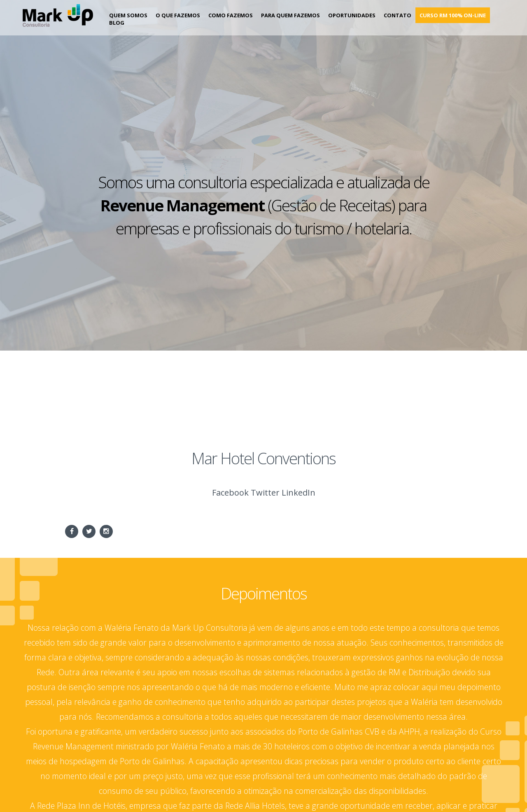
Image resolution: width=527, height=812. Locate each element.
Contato (398, 15)
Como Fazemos (231, 15)
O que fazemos (178, 15)
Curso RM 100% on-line (453, 15)
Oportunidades (352, 15)
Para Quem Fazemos (290, 15)
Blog (117, 23)
